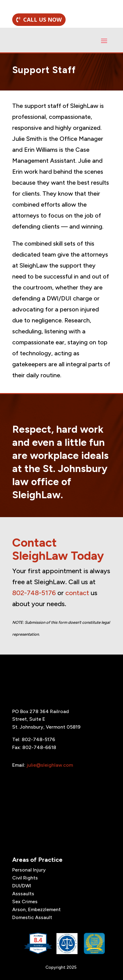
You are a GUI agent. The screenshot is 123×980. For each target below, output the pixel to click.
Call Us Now (42, 20)
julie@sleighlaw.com (50, 765)
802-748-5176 (34, 593)
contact (77, 593)
